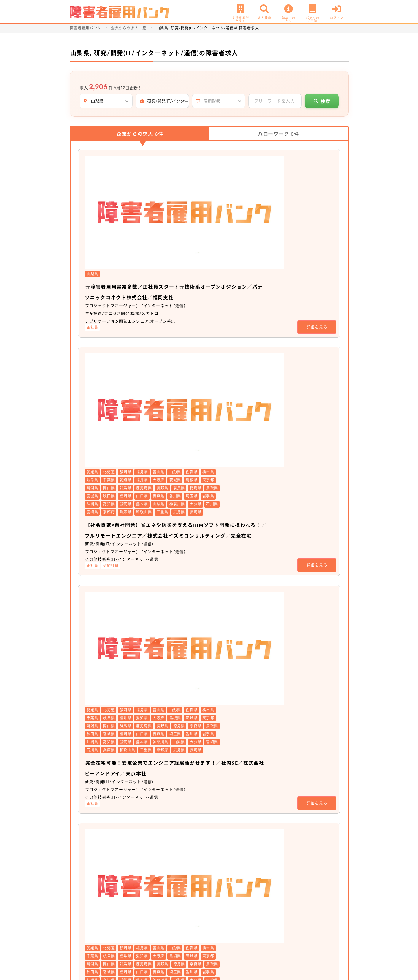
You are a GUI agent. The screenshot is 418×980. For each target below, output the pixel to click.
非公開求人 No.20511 (184, 550)
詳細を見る (317, 212)
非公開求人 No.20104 (184, 662)
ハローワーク (278, 134)
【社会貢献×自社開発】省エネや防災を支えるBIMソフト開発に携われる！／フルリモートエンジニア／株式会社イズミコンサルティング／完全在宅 (241, 304)
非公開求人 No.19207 (184, 734)
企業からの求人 (140, 134)
